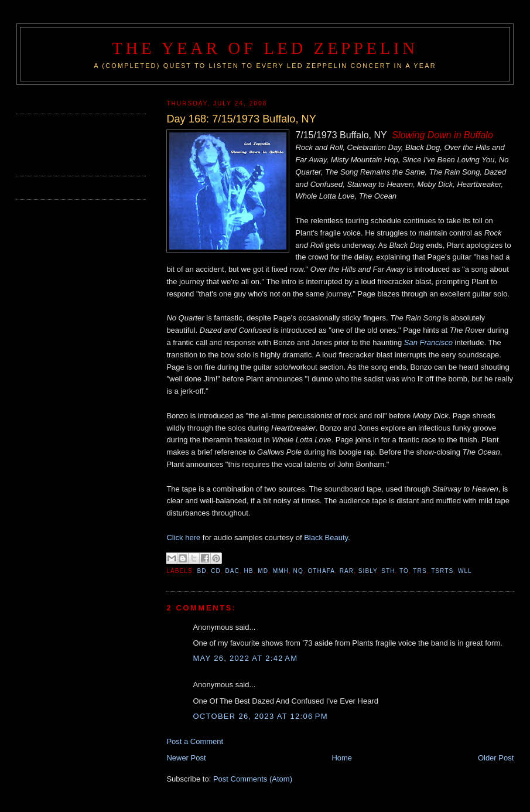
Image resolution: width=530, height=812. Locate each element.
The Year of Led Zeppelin (265, 48)
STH (388, 571)
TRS (420, 571)
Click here (183, 538)
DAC (232, 571)
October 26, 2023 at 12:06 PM (260, 716)
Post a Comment (195, 741)
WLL (465, 571)
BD (201, 571)
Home (342, 758)
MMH (281, 571)
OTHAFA (321, 571)
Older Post (496, 758)
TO (404, 571)
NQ (298, 571)
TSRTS (442, 571)
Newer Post (186, 758)
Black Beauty (326, 538)
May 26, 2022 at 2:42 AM (245, 658)
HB (249, 571)
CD (216, 571)
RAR (347, 571)
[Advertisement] (85, 144)
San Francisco (428, 342)
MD (263, 571)
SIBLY (368, 571)
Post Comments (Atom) (253, 779)
